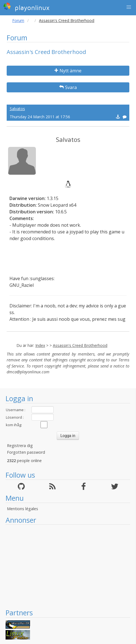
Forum (18, 20)
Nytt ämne (68, 71)
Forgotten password (26, 452)
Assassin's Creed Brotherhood (80, 345)
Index (40, 345)
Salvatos (17, 109)
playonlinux (26, 7)
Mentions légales (23, 509)
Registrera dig (20, 446)
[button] (129, 7)
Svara (68, 87)
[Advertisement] (68, 566)
